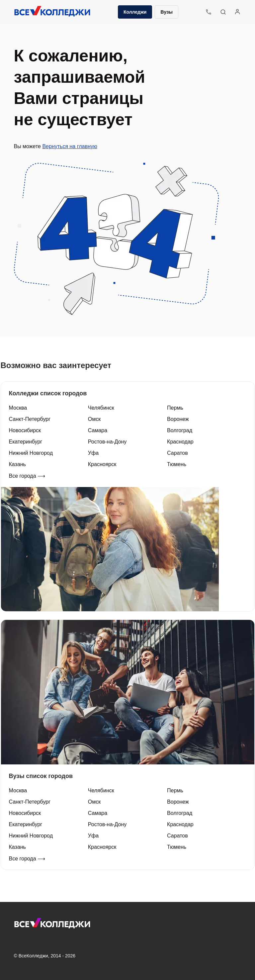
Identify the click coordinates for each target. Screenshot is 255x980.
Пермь (175, 408)
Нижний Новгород (31, 453)
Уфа (93, 453)
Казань (17, 464)
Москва (18, 408)
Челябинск (101, 408)
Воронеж (178, 419)
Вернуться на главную (70, 146)
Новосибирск (25, 430)
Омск (94, 419)
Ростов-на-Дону (107, 442)
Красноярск (102, 464)
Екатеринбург (26, 442)
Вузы (167, 12)
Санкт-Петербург (30, 419)
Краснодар (180, 442)
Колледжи (135, 12)
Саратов (177, 453)
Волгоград (180, 430)
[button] (223, 12)
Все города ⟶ (27, 476)
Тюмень (177, 464)
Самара (98, 430)
